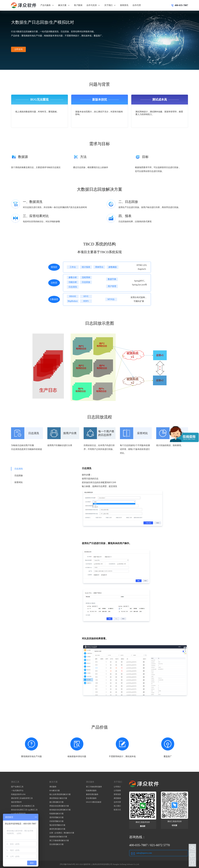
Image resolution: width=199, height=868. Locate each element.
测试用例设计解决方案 (58, 798)
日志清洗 (19, 469)
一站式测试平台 (17, 791)
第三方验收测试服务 (94, 787)
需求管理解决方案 (56, 817)
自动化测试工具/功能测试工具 (23, 806)
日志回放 (19, 476)
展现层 (54, 267)
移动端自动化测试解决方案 (60, 810)
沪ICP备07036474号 (67, 864)
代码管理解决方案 (56, 821)
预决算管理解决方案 (57, 825)
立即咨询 (18, 49)
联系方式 (117, 810)
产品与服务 (47, 5)
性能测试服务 (91, 791)
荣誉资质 (117, 794)
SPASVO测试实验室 (94, 802)
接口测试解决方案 (56, 802)
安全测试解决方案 (56, 844)
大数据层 (54, 299)
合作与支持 (93, 5)
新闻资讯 (124, 5)
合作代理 (137, 5)
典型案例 (117, 798)
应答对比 (19, 482)
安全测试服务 (91, 798)
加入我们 (117, 806)
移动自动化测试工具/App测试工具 (24, 810)
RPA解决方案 (55, 791)
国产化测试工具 (17, 787)
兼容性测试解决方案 (57, 829)
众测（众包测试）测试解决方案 (62, 833)
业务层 (54, 283)
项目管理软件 (16, 802)
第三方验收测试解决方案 (59, 841)
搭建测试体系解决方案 (58, 837)
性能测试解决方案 (56, 814)
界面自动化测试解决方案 (59, 806)
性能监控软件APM (18, 794)
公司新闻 (117, 791)
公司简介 (117, 787)
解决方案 (64, 5)
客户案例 (78, 5)
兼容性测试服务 (92, 794)
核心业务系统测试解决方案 (60, 794)
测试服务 (53, 787)
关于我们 (110, 5)
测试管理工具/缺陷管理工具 (22, 798)
